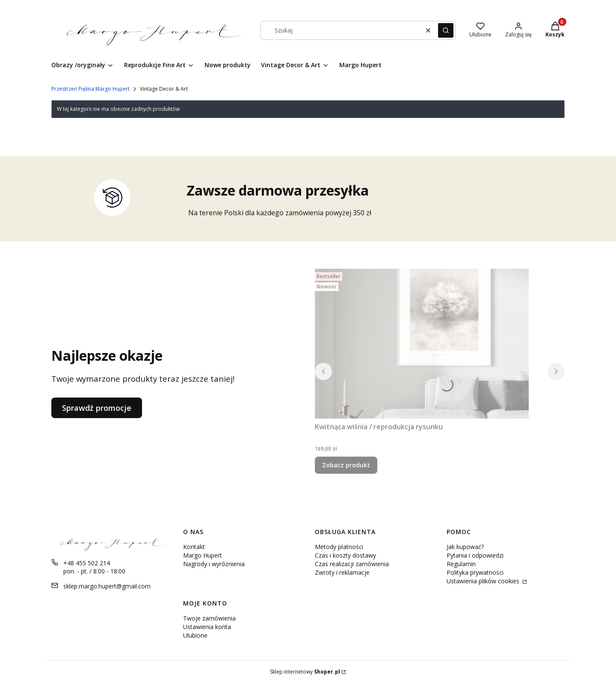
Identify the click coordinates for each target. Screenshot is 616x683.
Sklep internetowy (305, 672)
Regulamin (461, 564)
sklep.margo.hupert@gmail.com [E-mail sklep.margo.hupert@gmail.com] (107, 586)
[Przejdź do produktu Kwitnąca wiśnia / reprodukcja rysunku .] (422, 344)
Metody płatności (339, 547)
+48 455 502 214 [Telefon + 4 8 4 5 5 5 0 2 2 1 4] (87, 563)
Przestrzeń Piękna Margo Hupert (90, 89)
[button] (446, 30)
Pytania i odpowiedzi (475, 555)
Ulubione (195, 635)
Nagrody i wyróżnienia (214, 564)
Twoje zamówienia (209, 618)
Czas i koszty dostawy (345, 555)
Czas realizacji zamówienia (352, 564)
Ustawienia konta (207, 627)
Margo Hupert (203, 555)
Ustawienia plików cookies (484, 581)
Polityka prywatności (475, 572)
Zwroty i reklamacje (342, 572)
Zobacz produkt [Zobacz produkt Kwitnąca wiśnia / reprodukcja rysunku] (346, 465)
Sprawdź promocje (97, 408)
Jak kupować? (465, 547)
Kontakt (194, 547)
